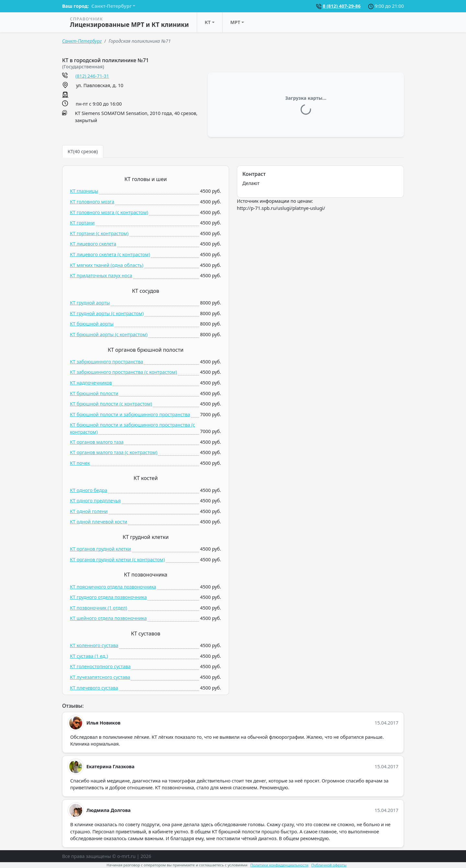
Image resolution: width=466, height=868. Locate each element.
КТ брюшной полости (94, 393)
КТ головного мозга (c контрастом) (109, 212)
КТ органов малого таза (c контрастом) (114, 452)
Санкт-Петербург (82, 41)
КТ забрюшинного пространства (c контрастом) (123, 372)
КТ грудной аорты (90, 303)
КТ (208, 22)
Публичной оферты (329, 865)
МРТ (235, 22)
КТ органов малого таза (97, 442)
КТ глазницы (84, 191)
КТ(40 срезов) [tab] (83, 151)
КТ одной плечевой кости (99, 522)
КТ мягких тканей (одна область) (107, 265)
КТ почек (80, 463)
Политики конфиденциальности (280, 865)
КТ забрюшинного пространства (106, 362)
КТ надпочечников (91, 383)
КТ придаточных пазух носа (101, 275)
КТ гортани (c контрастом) (99, 233)
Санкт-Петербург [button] (111, 6)
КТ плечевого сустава (94, 688)
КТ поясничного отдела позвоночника (113, 587)
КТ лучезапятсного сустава (100, 677)
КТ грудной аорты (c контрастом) (107, 313)
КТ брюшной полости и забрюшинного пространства (130, 414)
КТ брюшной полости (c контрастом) (111, 404)
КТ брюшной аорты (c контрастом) (109, 334)
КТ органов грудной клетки (100, 549)
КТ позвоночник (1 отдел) (99, 608)
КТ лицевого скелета (93, 244)
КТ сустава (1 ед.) (89, 656)
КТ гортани (82, 223)
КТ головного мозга (92, 202)
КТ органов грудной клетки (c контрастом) (117, 560)
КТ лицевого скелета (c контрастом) (110, 254)
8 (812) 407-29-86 (342, 6)
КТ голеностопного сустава (100, 666)
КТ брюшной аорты (92, 324)
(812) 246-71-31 (92, 76)
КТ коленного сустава (94, 645)
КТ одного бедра (89, 490)
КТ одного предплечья (95, 501)
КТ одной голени (89, 511)
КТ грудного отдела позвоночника (108, 597)
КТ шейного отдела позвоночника (108, 618)
